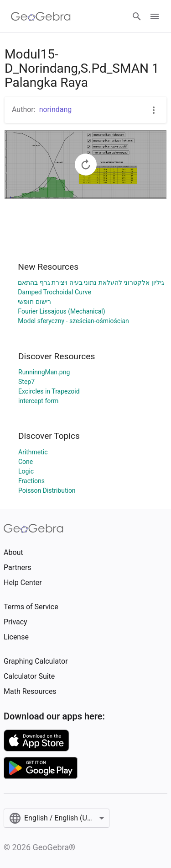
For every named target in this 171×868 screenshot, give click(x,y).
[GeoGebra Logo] (41, 16)
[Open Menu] (155, 16)
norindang (56, 109)
